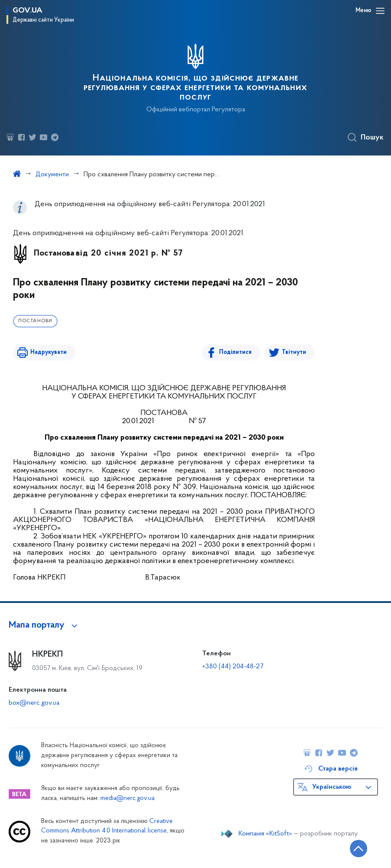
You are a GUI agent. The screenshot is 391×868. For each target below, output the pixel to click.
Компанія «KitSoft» (265, 834)
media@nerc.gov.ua (128, 798)
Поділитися (235, 352)
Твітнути (294, 352)
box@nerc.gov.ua (34, 703)
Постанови (35, 321)
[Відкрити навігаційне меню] (380, 11)
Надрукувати (48, 352)
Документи (52, 175)
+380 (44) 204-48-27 (233, 667)
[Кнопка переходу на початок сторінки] (359, 849)
